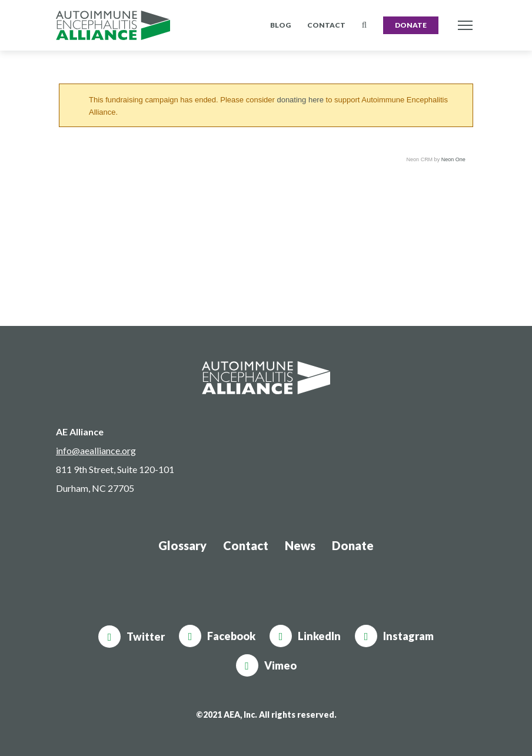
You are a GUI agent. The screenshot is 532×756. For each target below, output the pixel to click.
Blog (280, 25)
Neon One (453, 159)
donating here (300, 100)
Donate (411, 25)
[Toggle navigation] (465, 26)
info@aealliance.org (96, 450)
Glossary (182, 545)
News (300, 545)
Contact (326, 25)
